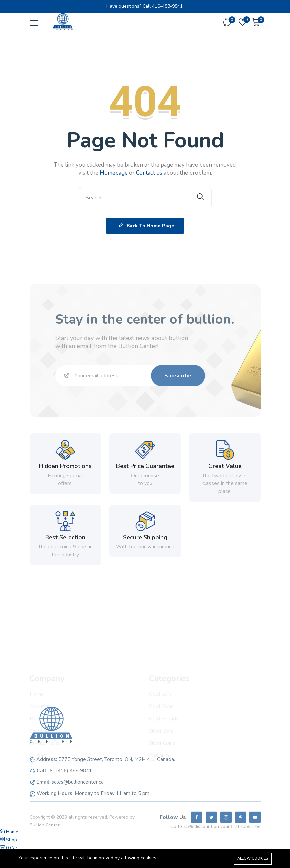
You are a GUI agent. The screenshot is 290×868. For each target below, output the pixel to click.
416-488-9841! (168, 6)
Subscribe (178, 376)
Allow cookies (253, 859)
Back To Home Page (147, 226)
